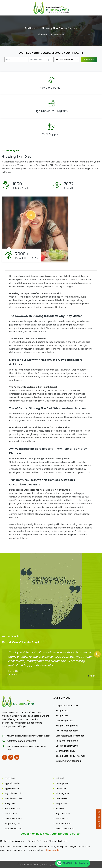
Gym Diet (61, 808)
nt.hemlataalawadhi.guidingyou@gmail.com (29, 736)
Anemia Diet (62, 798)
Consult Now (58, 34)
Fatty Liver (10, 803)
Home (43, 34)
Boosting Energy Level (67, 746)
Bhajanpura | (44, 847)
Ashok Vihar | (22, 847)
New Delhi (12, 674)
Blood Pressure (12, 808)
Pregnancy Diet (13, 824)
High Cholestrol (13, 793)
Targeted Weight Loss (67, 706)
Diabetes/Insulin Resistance (70, 736)
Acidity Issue (62, 819)
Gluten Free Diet (13, 829)
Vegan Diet (61, 803)
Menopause (11, 814)
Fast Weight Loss (64, 721)
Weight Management (67, 726)
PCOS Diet (10, 778)
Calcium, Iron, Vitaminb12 (69, 761)
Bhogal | (73, 847)
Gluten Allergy (63, 824)
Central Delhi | (84, 847)
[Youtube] (17, 757)
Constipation (62, 783)
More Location (53, 850)
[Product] (67, 60)
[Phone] (97, 654)
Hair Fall (60, 778)
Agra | (3, 847)
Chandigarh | (6, 850)
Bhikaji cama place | (60, 847)
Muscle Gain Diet (13, 798)
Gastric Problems (65, 829)
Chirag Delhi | (34, 850)
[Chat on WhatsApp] (73, 863)
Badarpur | (33, 847)
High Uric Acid (63, 814)
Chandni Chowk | (20, 850)
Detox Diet (61, 788)
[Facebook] (5, 757)
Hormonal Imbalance (67, 741)
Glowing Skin (62, 793)
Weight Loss (62, 711)
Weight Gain (62, 716)
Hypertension (12, 788)
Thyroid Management (67, 731)
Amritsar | (11, 847)
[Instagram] (11, 757)
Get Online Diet (99, 819)
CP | (43, 850)
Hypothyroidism (13, 783)
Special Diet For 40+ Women (71, 756)
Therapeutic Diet (13, 819)
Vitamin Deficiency (65, 751)
